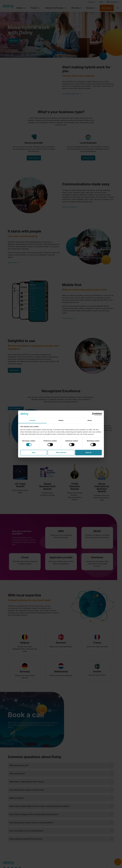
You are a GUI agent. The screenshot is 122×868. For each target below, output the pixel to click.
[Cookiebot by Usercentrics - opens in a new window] (93, 414)
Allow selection (61, 452)
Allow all (88, 452)
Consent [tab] (32, 420)
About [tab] (90, 420)
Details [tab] (61, 420)
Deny (34, 452)
